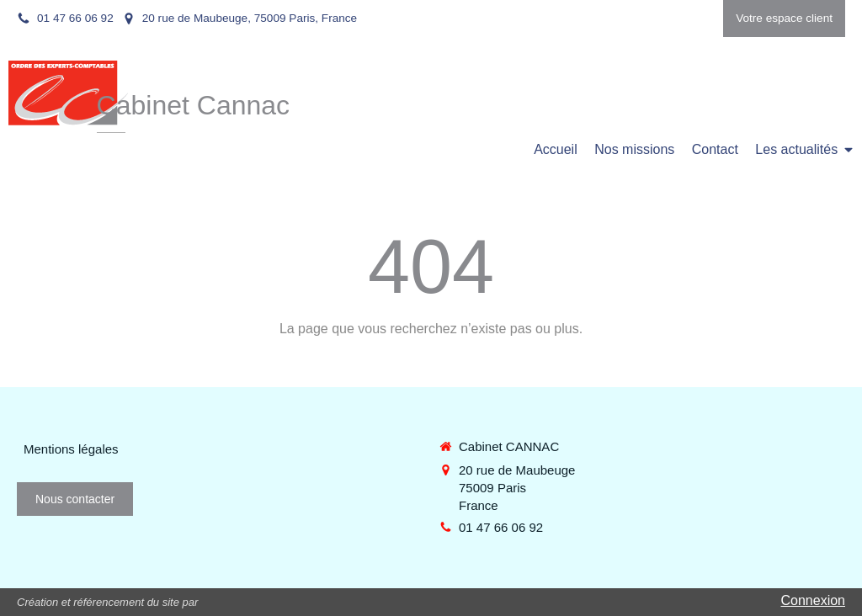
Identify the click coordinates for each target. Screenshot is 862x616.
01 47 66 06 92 (501, 527)
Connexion (814, 600)
